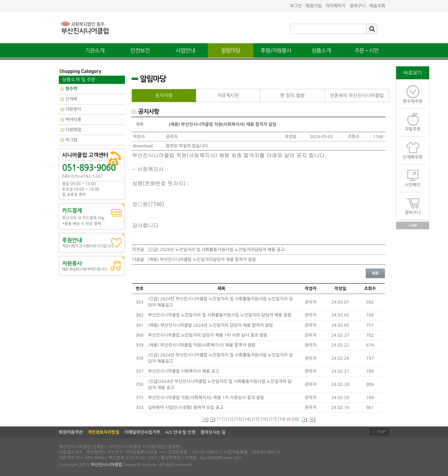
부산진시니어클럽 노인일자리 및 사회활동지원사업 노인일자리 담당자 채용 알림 (220, 315)
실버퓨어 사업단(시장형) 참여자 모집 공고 (186, 407)
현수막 (71, 89)
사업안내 (186, 51)
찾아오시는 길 (213, 432)
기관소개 (95, 51)
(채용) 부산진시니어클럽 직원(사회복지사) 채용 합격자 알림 (202, 345)
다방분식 (73, 109)
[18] (282, 419)
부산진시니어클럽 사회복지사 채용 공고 (184, 371)
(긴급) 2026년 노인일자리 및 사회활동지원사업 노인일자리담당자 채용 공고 (216, 250)
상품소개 (321, 51)
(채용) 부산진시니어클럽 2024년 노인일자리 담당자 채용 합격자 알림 (211, 325)
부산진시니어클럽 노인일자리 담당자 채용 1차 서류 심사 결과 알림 (208, 335)
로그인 (296, 6)
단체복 (71, 99)
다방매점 (73, 130)
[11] (221, 419)
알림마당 (231, 51)
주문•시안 (367, 51)
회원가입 (314, 6)
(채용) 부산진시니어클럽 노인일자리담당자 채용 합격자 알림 (202, 259)
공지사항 (164, 95)
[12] (229, 419)
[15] (256, 419)
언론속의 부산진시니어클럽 (357, 95)
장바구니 (357, 6)
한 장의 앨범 (292, 95)
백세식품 (73, 119)
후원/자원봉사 (276, 51)
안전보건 (140, 51)
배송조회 (377, 6)
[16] (264, 419)
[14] (247, 419)
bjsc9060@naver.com (221, 458)
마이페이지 (336, 6)
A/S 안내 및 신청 (180, 432)
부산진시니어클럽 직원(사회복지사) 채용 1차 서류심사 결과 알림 (207, 398)
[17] (273, 419)
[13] (238, 419)
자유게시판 (228, 95)
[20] (295, 419)
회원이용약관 (71, 432)
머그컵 (71, 140)
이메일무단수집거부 (142, 432)
